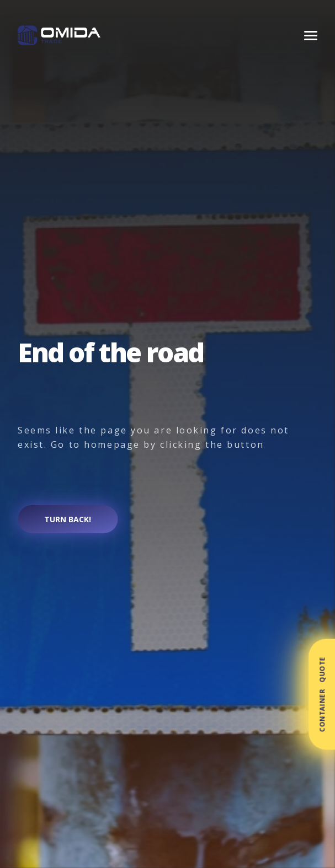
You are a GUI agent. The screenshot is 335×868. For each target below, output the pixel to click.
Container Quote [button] (322, 695)
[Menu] (311, 36)
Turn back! (68, 519)
